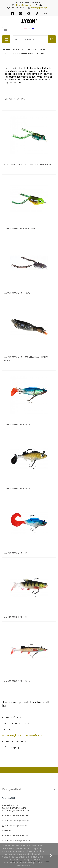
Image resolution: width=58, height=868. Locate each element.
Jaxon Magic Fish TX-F (17, 553)
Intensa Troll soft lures (15, 741)
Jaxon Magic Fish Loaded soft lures (23, 735)
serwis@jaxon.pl (39, 8)
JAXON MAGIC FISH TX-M (17, 681)
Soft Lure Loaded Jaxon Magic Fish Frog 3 (29, 165)
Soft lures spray (11, 747)
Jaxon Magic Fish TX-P (17, 425)
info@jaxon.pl (20, 826)
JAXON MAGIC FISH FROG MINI (20, 229)
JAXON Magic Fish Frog (17, 293)
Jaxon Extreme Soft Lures (16, 723)
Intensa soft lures (12, 717)
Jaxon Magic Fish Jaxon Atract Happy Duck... (26, 359)
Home (6, 49)
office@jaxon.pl (23, 5)
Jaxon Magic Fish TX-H (17, 617)
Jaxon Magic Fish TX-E (17, 489)
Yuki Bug (7, 729)
